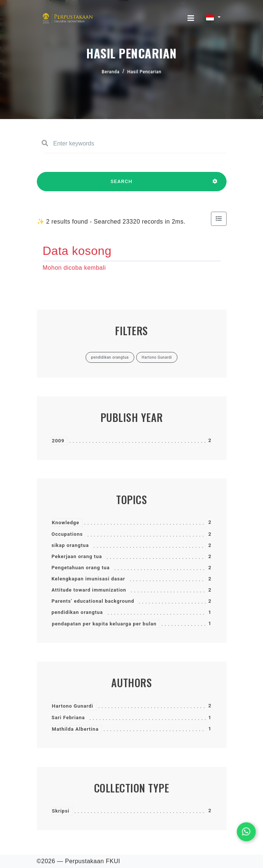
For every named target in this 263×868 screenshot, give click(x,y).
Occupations (67, 534)
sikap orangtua (70, 545)
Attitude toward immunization (89, 590)
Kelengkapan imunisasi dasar (89, 579)
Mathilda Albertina (76, 729)
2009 (58, 441)
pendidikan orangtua (77, 612)
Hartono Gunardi (73, 706)
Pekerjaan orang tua (77, 556)
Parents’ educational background (93, 601)
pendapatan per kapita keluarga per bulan (104, 624)
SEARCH (122, 185)
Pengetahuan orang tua (81, 568)
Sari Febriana (68, 718)
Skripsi (61, 811)
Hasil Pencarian (144, 72)
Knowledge (66, 523)
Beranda (110, 72)
